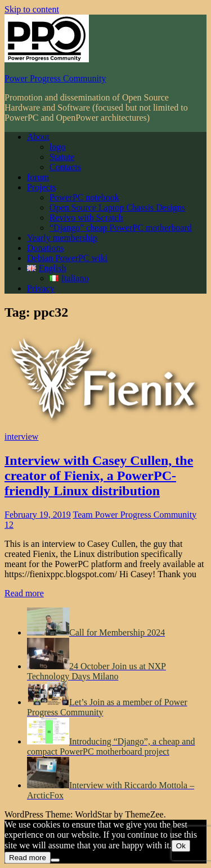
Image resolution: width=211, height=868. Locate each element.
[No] (55, 860)
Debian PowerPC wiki (67, 258)
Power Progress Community (55, 78)
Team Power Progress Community (134, 515)
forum (38, 177)
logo (57, 147)
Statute (62, 157)
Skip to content (32, 9)
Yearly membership (62, 238)
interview (21, 437)
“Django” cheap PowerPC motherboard (121, 228)
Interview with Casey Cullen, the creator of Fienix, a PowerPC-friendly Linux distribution (99, 476)
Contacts (65, 167)
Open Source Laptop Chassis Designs (117, 207)
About (38, 137)
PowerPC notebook (84, 197)
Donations (46, 248)
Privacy (41, 288)
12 (9, 525)
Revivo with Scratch (86, 218)
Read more (24, 593)
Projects (42, 187)
